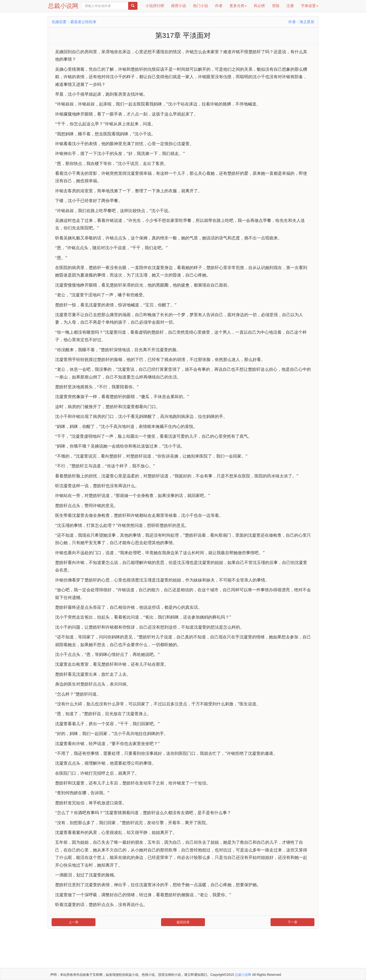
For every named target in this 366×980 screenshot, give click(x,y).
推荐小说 (179, 6)
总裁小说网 (63, 6)
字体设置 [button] (310, 6)
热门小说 (201, 6)
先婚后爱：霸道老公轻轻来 (74, 22)
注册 (290, 6)
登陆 (276, 6)
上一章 (74, 922)
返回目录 (183, 922)
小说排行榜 (155, 6)
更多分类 (238, 6)
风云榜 (259, 6)
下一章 (292, 922)
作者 (219, 6)
